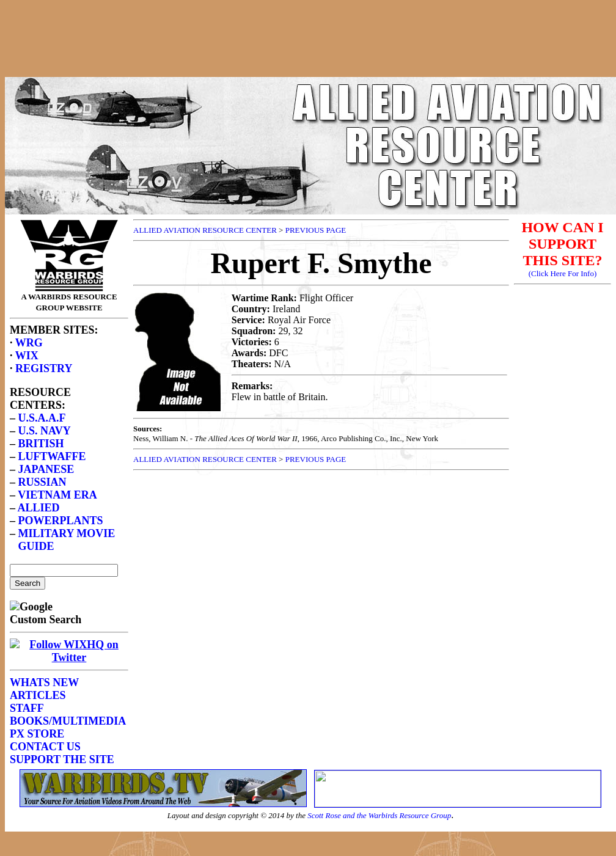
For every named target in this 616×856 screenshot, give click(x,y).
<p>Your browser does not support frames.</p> (310, 51)
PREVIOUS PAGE (316, 230)
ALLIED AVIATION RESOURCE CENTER (205, 230)
